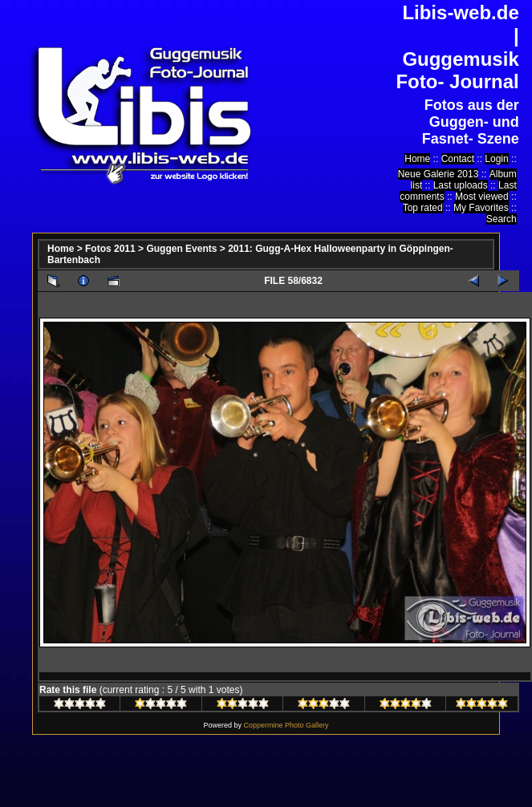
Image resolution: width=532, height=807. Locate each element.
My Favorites (481, 208)
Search (502, 219)
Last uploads (461, 185)
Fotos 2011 (110, 249)
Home (417, 159)
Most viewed (482, 197)
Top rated (423, 208)
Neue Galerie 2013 (439, 174)
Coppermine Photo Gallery (286, 725)
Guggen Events (181, 249)
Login (496, 159)
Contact (458, 159)
